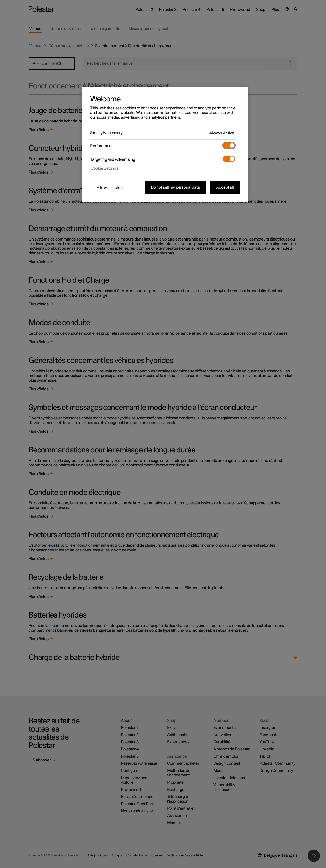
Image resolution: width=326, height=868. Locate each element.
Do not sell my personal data (175, 187)
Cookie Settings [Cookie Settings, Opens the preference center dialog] (104, 168)
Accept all (225, 187)
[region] (165, 145)
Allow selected (110, 188)
